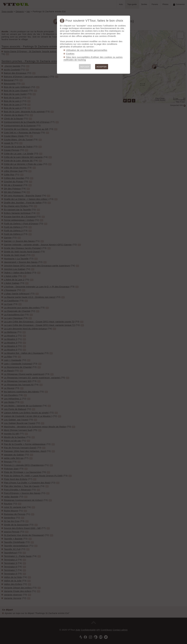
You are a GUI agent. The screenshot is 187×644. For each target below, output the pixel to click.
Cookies (70, 54)
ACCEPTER (102, 67)
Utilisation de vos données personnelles (87, 50)
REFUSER (85, 67)
